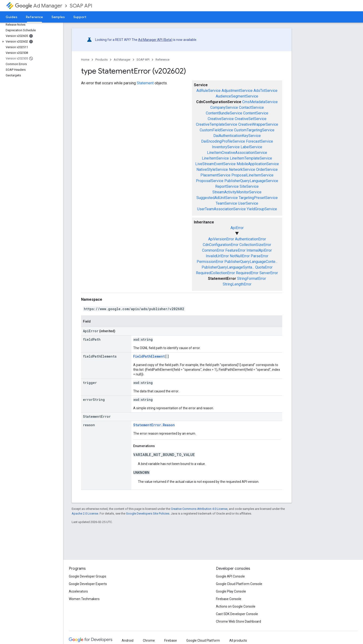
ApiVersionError (221, 239)
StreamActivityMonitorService (237, 192)
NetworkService (242, 170)
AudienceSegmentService (237, 96)
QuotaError (264, 267)
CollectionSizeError (255, 245)
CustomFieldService (216, 130)
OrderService (267, 170)
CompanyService (224, 107)
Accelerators (78, 591)
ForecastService (260, 141)
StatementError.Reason (154, 425)
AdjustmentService (237, 91)
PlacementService (215, 175)
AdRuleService (209, 91)
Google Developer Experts (88, 584)
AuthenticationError (250, 239)
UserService (248, 203)
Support (80, 17)
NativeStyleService (212, 170)
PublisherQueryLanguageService (251, 181)
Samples (58, 17)
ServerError (269, 273)
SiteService (249, 186)
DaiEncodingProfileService (223, 141)
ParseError (260, 256)
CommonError (213, 250)
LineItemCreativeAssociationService (237, 153)
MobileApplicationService (258, 164)
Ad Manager (39, 6)
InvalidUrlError (217, 256)
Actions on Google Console (236, 606)
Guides (12, 17)
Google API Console (230, 576)
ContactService (251, 107)
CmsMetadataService (260, 102)
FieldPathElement (149, 356)
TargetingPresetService (258, 198)
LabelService (251, 147)
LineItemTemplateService (251, 158)
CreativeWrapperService (258, 124)
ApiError (237, 228)
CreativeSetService (251, 119)
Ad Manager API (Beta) (155, 40)
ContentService (256, 113)
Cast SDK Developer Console (237, 614)
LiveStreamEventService (215, 164)
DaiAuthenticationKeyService (237, 136)
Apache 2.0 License (85, 513)
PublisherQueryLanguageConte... (251, 262)
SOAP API (81, 6)
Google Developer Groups (88, 576)
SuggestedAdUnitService (217, 198)
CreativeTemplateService (217, 124)
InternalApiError (259, 250)
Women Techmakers (84, 599)
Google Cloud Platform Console (239, 584)
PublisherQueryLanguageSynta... (228, 267)
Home (85, 60)
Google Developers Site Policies (148, 513)
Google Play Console (231, 591)
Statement (145, 83)
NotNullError (240, 256)
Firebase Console (229, 599)
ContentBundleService (224, 113)
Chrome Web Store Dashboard (238, 621)
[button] (31, 42)
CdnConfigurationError (221, 245)
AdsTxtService (265, 91)
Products (101, 60)
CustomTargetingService (254, 130)
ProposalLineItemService (252, 175)
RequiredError (247, 273)
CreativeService (221, 119)
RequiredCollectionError (215, 273)
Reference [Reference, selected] (34, 17)
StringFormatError (252, 279)
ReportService (227, 186)
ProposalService (210, 181)
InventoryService (226, 147)
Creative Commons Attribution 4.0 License (199, 509)
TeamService (226, 203)
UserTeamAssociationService (221, 209)
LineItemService (215, 158)
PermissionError (210, 262)
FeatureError (235, 250)
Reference (162, 60)
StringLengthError (237, 284)
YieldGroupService (262, 209)
